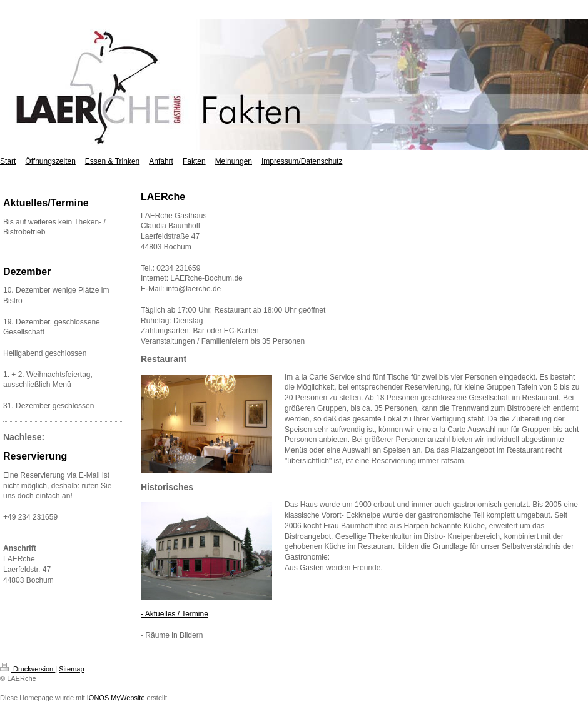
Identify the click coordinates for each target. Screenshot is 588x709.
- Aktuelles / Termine (175, 614)
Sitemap (71, 669)
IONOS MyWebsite (116, 698)
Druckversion (28, 669)
